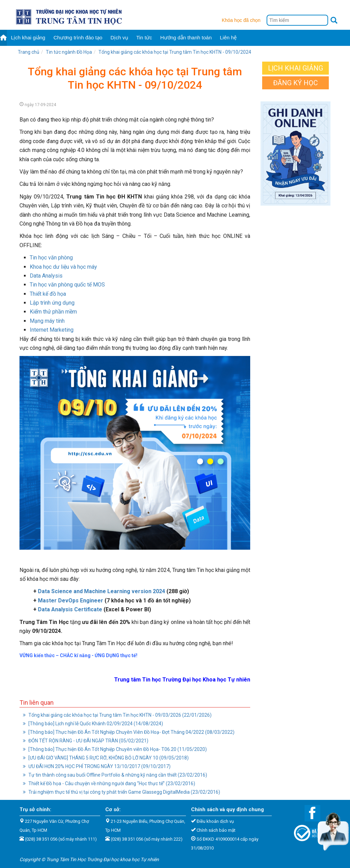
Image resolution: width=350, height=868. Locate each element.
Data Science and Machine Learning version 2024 (102, 591)
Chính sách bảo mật (216, 830)
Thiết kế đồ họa (48, 294)
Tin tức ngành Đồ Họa (69, 52)
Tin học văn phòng (51, 258)
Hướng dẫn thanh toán (186, 37)
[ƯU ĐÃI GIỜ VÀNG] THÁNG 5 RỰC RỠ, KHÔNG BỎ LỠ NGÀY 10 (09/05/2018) (106, 758)
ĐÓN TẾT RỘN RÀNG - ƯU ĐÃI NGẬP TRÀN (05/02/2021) (86, 741)
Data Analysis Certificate (70, 609)
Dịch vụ (119, 37)
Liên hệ (228, 37)
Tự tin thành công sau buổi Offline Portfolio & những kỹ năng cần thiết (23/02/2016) (115, 775)
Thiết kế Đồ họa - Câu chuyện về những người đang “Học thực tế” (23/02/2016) (109, 783)
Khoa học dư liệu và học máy (63, 267)
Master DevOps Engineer (71, 601)
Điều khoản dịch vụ (215, 821)
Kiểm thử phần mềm (53, 312)
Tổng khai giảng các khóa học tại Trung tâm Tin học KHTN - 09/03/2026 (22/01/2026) (117, 715)
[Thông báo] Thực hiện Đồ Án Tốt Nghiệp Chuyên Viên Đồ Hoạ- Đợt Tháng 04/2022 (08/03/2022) (129, 732)
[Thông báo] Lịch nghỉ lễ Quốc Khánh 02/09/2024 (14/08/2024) (93, 724)
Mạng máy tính (47, 321)
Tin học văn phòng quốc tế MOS (67, 285)
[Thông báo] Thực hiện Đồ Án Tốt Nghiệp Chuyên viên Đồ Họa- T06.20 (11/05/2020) (115, 749)
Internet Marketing (52, 330)
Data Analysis (46, 276)
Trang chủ (29, 52)
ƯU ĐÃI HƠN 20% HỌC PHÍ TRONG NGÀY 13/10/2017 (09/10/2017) (97, 766)
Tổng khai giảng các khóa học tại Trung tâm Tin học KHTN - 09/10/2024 (175, 52)
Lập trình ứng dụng (52, 303)
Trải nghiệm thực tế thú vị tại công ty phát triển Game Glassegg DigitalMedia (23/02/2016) (122, 792)
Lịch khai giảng (28, 37)
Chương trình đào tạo (78, 37)
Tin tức (144, 37)
